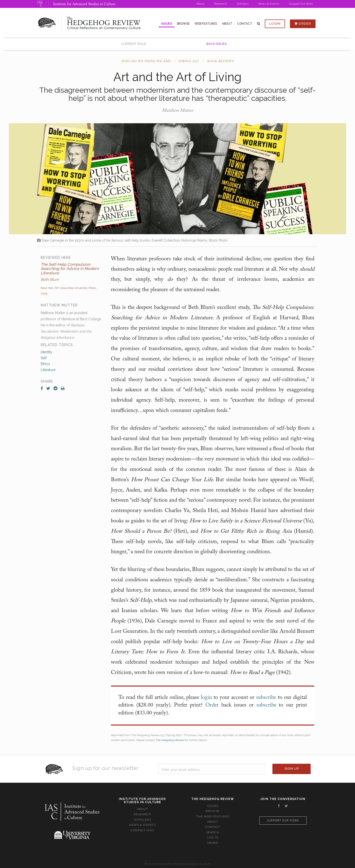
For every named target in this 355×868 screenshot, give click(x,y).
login (206, 698)
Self (44, 358)
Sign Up (292, 769)
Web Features (206, 24)
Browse (183, 24)
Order (303, 24)
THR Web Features (213, 816)
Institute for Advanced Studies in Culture (84, 4)
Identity (46, 352)
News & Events (269, 4)
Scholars (243, 4)
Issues (167, 24)
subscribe (266, 698)
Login (275, 24)
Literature (48, 370)
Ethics (45, 364)
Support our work (283, 821)
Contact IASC (142, 830)
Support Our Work (301, 4)
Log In (213, 837)
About (200, 4)
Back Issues (217, 44)
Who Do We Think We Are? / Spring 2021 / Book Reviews (177, 61)
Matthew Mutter (177, 111)
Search (213, 832)
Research (221, 4)
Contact (245, 24)
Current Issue (134, 44)
